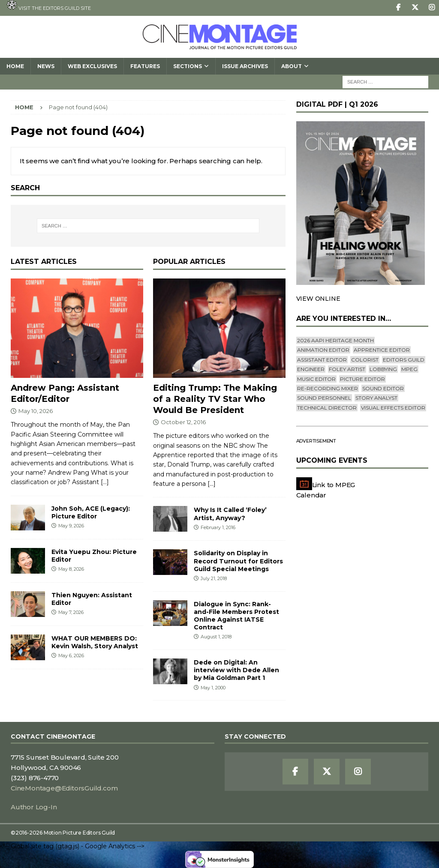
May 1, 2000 (213, 688)
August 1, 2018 (216, 637)
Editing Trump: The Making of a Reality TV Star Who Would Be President (215, 399)
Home (15, 66)
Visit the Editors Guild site (49, 6)
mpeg (409, 369)
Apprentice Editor (382, 350)
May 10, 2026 (36, 411)
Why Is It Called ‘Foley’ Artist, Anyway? (230, 514)
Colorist (365, 360)
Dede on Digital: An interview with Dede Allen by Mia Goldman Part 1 (236, 670)
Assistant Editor (322, 360)
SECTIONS (188, 66)
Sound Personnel (324, 398)
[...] (105, 482)
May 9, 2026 (71, 526)
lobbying (383, 369)
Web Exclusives (92, 66)
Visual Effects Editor (393, 408)
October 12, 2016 (183, 422)
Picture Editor (362, 379)
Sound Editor (383, 388)
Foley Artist (347, 369)
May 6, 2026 (71, 655)
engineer (311, 369)
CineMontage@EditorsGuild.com (64, 788)
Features (145, 66)
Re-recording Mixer (328, 388)
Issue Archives (245, 66)
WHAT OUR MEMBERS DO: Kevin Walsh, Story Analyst (95, 642)
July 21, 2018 (214, 578)
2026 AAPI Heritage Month (335, 340)
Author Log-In (34, 807)
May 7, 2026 (71, 612)
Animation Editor (323, 350)
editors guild (404, 360)
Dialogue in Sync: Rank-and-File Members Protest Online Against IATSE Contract (236, 616)
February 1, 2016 (218, 527)
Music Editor (316, 379)
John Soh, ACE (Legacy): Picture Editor (91, 512)
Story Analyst (376, 398)
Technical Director (327, 408)
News (46, 66)
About (292, 66)
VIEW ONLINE (318, 299)
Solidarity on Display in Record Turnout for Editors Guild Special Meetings (238, 561)
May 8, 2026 (71, 569)
